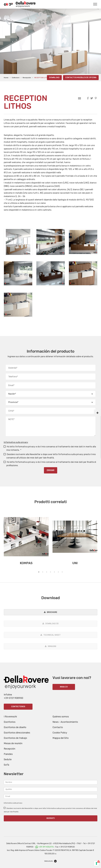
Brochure (52, 612)
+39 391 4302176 (46, 847)
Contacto (58, 727)
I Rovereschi (10, 717)
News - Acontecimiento (65, 722)
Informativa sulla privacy (16, 442)
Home (6, 78)
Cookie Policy (60, 733)
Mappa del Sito (61, 738)
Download (54, 78)
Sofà (6, 765)
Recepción (27, 78)
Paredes (8, 754)
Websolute (50, 861)
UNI (75, 563)
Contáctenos (18, 707)
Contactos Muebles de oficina (81, 78)
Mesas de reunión (13, 743)
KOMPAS (26, 563)
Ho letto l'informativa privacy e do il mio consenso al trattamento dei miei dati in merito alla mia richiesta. (50, 448)
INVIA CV (64, 687)
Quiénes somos (61, 717)
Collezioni (16, 78)
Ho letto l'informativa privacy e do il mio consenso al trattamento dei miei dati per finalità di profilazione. (50, 464)
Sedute (8, 759)
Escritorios (10, 722)
